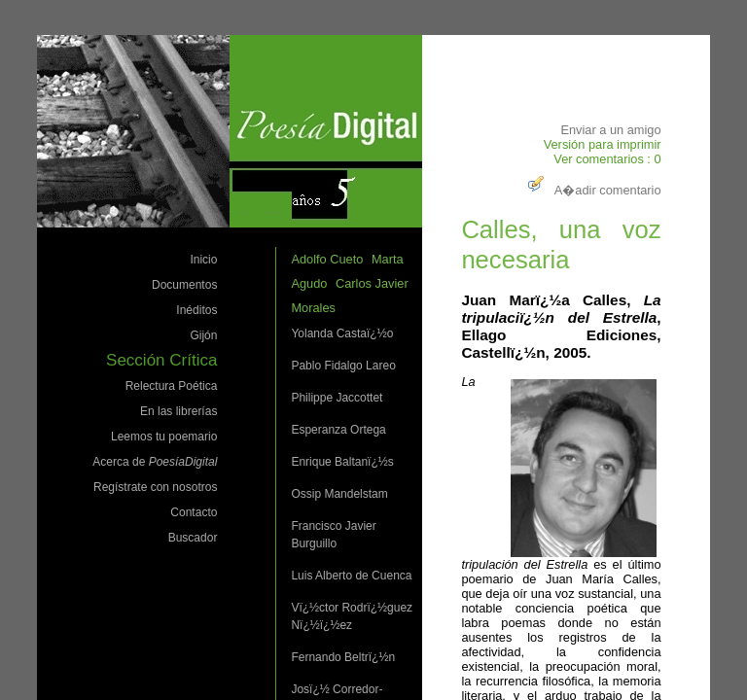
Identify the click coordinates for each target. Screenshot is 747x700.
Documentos (184, 285)
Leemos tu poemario (164, 437)
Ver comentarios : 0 (607, 159)
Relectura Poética (172, 386)
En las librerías (178, 411)
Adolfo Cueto (327, 259)
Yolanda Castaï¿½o (342, 333)
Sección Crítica (161, 360)
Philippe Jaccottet (337, 398)
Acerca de (155, 462)
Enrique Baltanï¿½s (342, 462)
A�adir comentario (592, 190)
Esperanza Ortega (338, 430)
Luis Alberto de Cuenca (351, 576)
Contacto (194, 512)
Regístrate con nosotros (155, 487)
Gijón (203, 335)
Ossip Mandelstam (339, 494)
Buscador (193, 538)
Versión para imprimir (603, 144)
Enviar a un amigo (610, 130)
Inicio (203, 260)
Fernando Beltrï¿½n (343, 657)
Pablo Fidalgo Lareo (343, 366)
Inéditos (196, 310)
